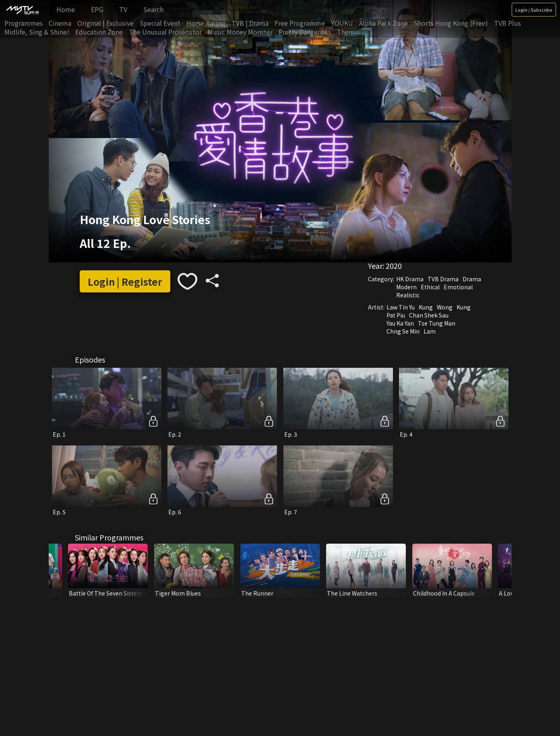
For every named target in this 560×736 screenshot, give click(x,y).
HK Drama (410, 279)
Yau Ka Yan (400, 323)
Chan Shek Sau (429, 315)
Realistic (408, 295)
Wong (445, 307)
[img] (22, 10)
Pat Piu (396, 315)
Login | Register (125, 281)
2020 (394, 266)
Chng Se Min (403, 331)
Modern (406, 287)
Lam (430, 331)
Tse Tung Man (437, 323)
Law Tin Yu (401, 307)
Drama (472, 279)
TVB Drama (443, 279)
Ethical (430, 287)
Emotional (458, 287)
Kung (426, 307)
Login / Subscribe (534, 10)
